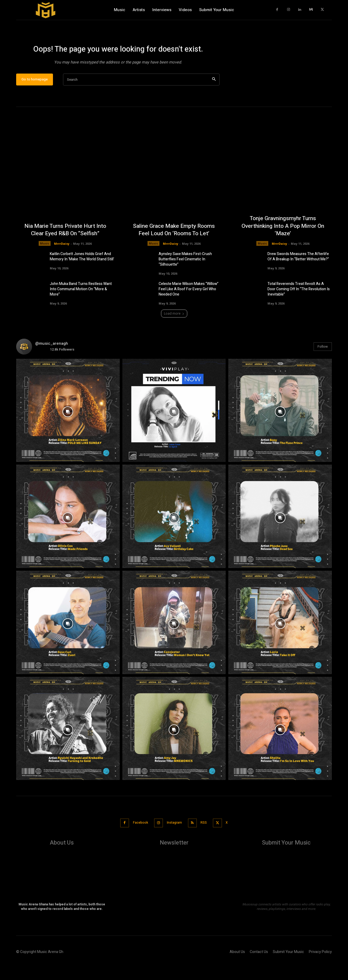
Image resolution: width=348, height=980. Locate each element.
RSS (206, 840)
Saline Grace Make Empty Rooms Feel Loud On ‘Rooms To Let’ (174, 247)
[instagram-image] (68, 428)
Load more (174, 331)
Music (45, 261)
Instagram (174, 840)
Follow (323, 364)
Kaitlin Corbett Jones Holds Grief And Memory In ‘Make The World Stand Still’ (82, 274)
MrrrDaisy (62, 261)
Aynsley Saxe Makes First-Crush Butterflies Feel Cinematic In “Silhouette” (185, 277)
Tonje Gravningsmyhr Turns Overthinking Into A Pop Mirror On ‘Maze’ (283, 243)
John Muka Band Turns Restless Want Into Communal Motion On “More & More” (81, 307)
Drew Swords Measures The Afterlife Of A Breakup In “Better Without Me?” (298, 274)
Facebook (137, 840)
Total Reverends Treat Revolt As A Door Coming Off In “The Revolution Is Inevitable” (299, 307)
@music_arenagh (52, 361)
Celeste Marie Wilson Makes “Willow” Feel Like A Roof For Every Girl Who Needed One (189, 307)
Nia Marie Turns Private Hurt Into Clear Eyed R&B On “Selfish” (65, 247)
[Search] (214, 97)
